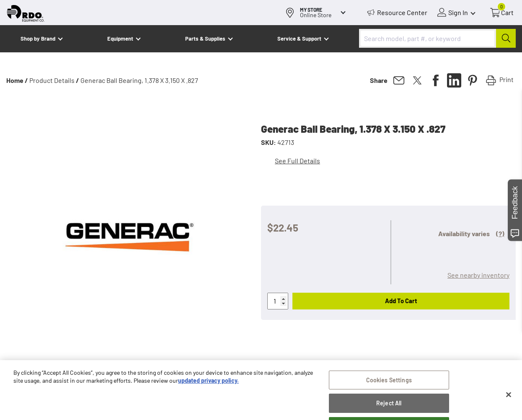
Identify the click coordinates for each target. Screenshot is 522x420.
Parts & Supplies (205, 39)
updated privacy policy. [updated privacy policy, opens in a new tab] (208, 390)
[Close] (509, 404)
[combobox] (437, 38)
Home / (17, 80)
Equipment (120, 39)
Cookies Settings (389, 389)
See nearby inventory (478, 275)
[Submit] (506, 38)
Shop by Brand (38, 39)
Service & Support (299, 39)
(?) (500, 233)
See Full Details (297, 161)
